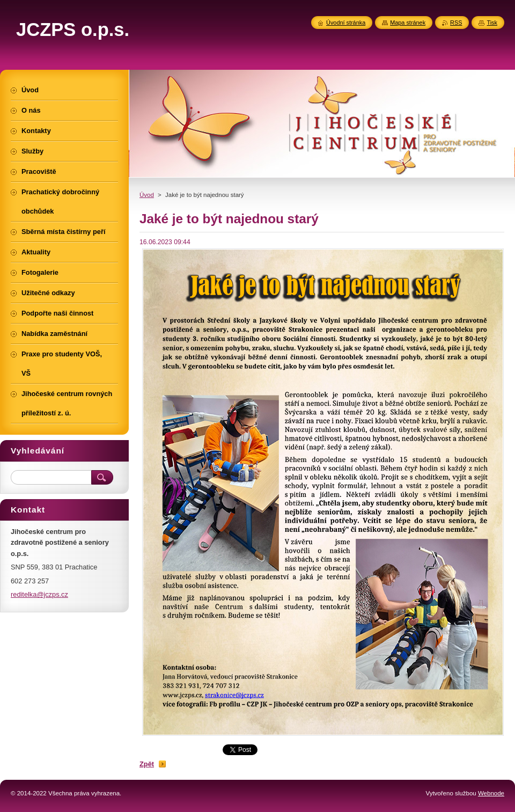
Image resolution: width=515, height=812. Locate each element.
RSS (456, 23)
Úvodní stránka (346, 23)
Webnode (491, 793)
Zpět (147, 764)
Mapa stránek (408, 23)
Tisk (492, 23)
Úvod (147, 195)
